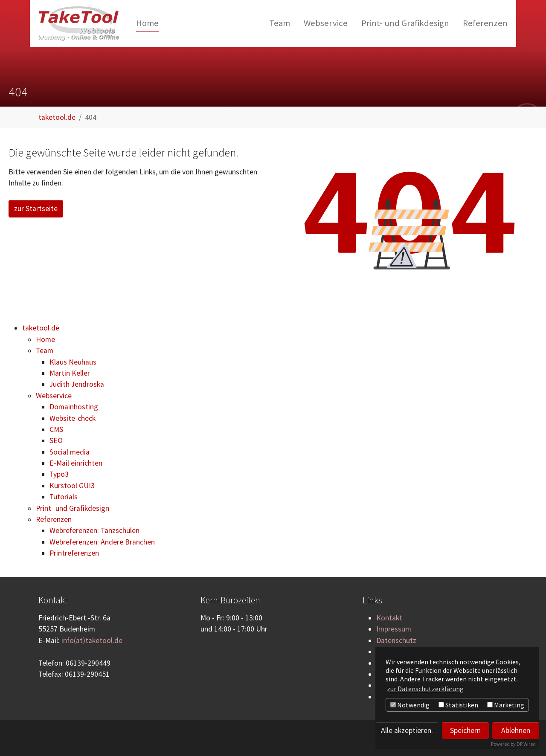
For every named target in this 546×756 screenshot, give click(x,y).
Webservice (54, 396)
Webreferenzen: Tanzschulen (94, 530)
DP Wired (526, 744)
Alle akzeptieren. (407, 730)
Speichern (465, 730)
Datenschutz (396, 640)
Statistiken (458, 705)
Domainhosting (74, 407)
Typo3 (59, 474)
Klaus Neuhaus (73, 362)
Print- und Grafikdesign (73, 508)
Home (45, 339)
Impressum (394, 629)
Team (45, 350)
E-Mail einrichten (76, 463)
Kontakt (389, 618)
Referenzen (54, 519)
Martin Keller (70, 373)
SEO (56, 440)
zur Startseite (36, 209)
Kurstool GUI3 (72, 486)
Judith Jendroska (77, 384)
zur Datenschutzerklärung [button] (425, 689)
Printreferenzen (74, 553)
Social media (70, 452)
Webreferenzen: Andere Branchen (102, 542)
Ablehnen (516, 730)
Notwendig (410, 705)
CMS (56, 429)
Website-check (73, 418)
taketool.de (41, 328)
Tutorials (64, 497)
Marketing (506, 705)
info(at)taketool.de (92, 640)
